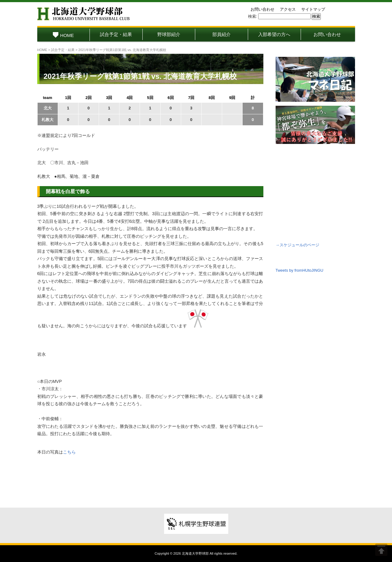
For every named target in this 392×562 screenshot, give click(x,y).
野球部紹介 (169, 34)
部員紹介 (222, 34)
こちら (69, 452)
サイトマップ (313, 9)
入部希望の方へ (274, 34)
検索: (253, 16)
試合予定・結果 (116, 34)
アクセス (288, 9)
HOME (63, 35)
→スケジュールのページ (297, 245)
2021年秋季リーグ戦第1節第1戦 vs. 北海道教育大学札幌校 (140, 76)
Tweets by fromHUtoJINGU (300, 270)
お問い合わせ (262, 9)
